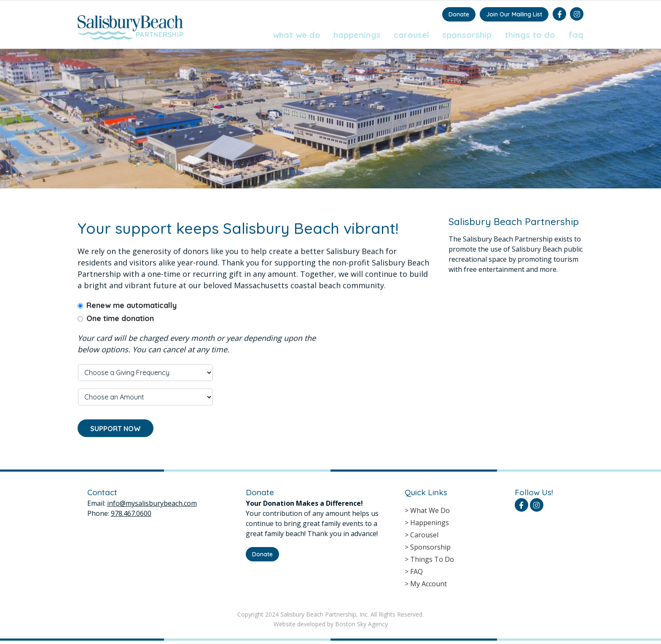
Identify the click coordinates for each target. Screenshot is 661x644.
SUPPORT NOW (116, 437)
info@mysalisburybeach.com (152, 503)
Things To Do (530, 35)
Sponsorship (467, 35)
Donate (459, 14)
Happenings (357, 35)
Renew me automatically (132, 314)
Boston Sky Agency (361, 624)
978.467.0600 (131, 513)
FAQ (576, 35)
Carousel (411, 35)
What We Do (297, 35)
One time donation (120, 327)
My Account (429, 584)
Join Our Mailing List (514, 14)
